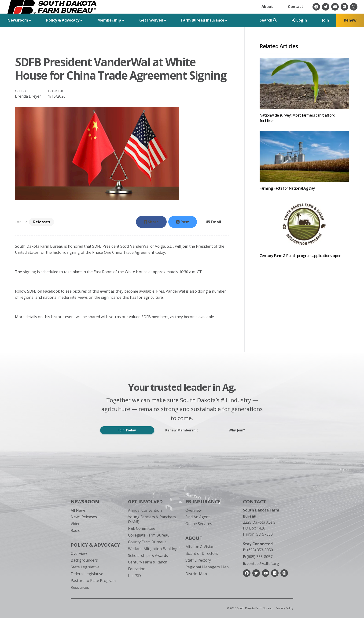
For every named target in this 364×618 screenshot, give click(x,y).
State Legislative (85, 567)
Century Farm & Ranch (148, 562)
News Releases (84, 517)
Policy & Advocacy (95, 545)
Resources (80, 587)
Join (325, 20)
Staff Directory (198, 560)
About (267, 7)
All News (78, 510)
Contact (296, 7)
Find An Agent (198, 517)
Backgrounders (84, 560)
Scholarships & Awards (148, 555)
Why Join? (237, 430)
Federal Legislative (87, 574)
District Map (196, 574)
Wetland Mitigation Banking (153, 549)
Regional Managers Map (207, 567)
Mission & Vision (200, 547)
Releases (42, 222)
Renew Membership (182, 430)
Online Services (199, 524)
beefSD (134, 576)
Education (137, 569)
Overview (79, 553)
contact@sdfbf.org (261, 563)
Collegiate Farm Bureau (149, 535)
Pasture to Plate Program (93, 581)
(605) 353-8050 (258, 550)
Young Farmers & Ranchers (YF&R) (152, 519)
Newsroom (85, 502)
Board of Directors (202, 553)
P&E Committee (142, 528)
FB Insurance (203, 502)
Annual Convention (145, 510)
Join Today (127, 430)
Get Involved (145, 502)
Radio (76, 530)
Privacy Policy (284, 608)
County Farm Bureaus (147, 542)
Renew (350, 20)
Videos (77, 524)
